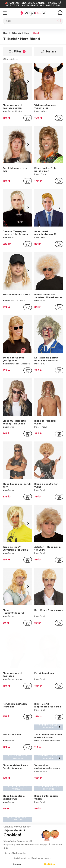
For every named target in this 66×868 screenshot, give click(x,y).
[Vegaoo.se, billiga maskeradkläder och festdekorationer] (33, 759)
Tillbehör (16, 33)
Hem (6, 33)
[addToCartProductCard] (28, 118)
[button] (33, 824)
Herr (27, 33)
